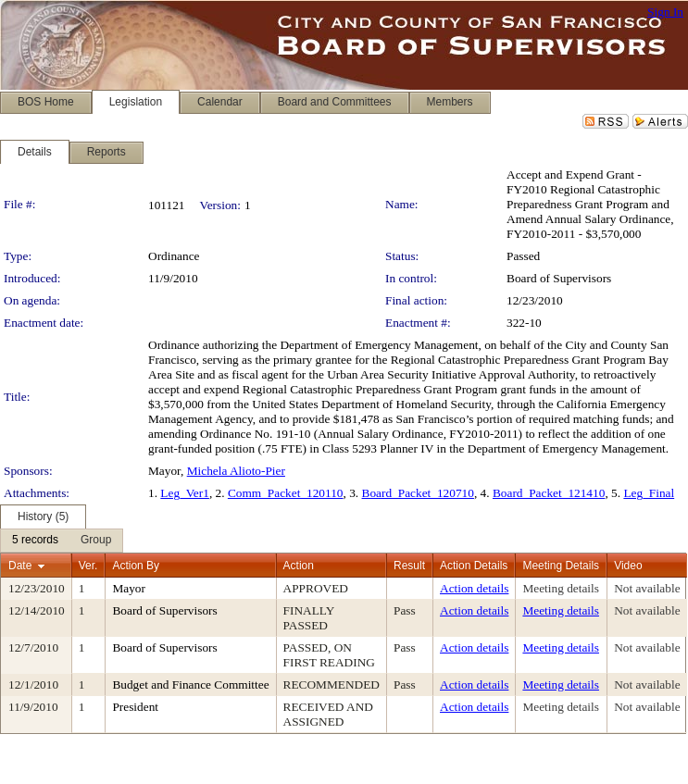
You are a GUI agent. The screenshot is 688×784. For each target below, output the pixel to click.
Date (20, 566)
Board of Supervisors (559, 278)
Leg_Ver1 (185, 493)
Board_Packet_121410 (549, 493)
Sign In (665, 12)
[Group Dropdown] (96, 541)
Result (409, 566)
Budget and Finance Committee (190, 684)
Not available (647, 588)
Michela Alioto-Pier (236, 471)
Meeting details (561, 588)
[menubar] (62, 541)
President (135, 707)
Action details (474, 588)
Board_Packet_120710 (418, 493)
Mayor (129, 588)
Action (299, 566)
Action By (136, 566)
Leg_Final (649, 493)
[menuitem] (35, 541)
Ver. (88, 566)
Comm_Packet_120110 (286, 493)
